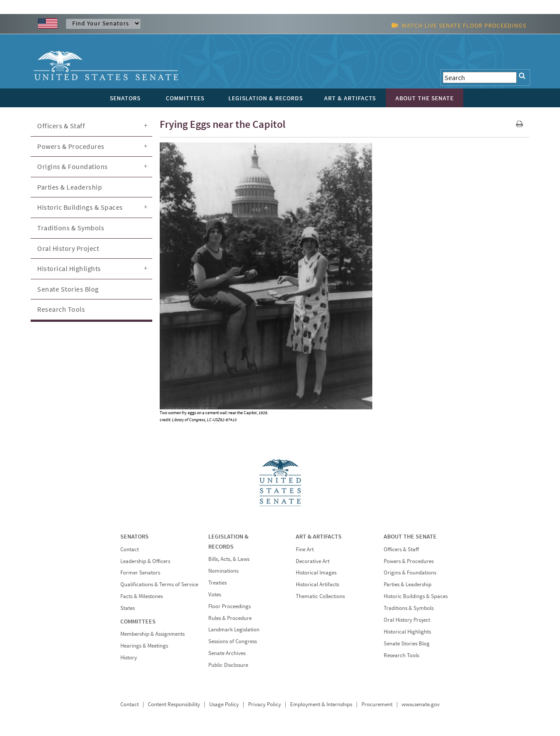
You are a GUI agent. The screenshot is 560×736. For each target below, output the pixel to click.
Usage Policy (224, 704)
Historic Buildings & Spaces (80, 207)
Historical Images (316, 572)
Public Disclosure (228, 665)
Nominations (223, 571)
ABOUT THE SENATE (410, 536)
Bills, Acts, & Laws (229, 559)
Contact (129, 549)
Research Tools (61, 309)
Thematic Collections (320, 596)
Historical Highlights (69, 268)
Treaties (217, 583)
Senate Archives (227, 653)
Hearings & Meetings (144, 646)
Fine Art (305, 549)
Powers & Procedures (71, 146)
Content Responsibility (174, 704)
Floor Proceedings (229, 606)
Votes (215, 594)
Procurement (377, 704)
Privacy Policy (264, 704)
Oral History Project (68, 248)
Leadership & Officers (145, 561)
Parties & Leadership (70, 187)
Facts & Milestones (142, 596)
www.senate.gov (421, 704)
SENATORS (135, 536)
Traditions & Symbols (71, 228)
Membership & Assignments (152, 634)
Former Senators (140, 572)
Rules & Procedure (230, 618)
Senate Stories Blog (68, 289)
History (129, 657)
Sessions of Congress (233, 641)
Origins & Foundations (73, 166)
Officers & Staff (61, 126)
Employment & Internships (321, 704)
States (128, 608)
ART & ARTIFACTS (319, 536)
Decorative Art (313, 561)
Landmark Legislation (234, 629)
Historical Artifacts (317, 584)
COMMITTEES (138, 621)
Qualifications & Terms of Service (159, 584)
